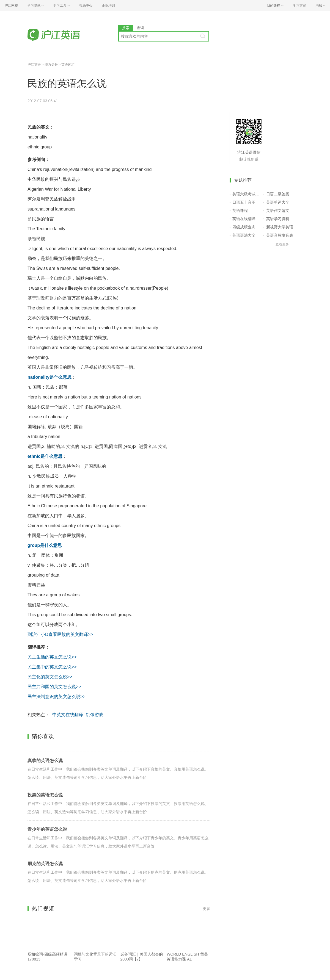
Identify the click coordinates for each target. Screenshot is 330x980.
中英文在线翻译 (68, 715)
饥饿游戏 (95, 715)
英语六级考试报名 (247, 194)
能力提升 (51, 65)
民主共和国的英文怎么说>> (54, 687)
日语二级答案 (278, 194)
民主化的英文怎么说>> (50, 677)
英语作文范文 (278, 211)
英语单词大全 (278, 202)
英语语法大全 (244, 235)
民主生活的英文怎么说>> (52, 657)
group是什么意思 (45, 545)
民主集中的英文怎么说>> (52, 667)
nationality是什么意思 (50, 377)
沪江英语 (34, 65)
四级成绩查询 (244, 227)
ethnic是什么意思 (45, 456)
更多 (207, 909)
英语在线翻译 (244, 219)
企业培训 (108, 5)
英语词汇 (68, 65)
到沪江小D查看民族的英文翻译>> (60, 634)
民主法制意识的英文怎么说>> (57, 697)
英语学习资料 (278, 219)
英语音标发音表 (280, 235)
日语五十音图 (244, 202)
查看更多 (282, 244)
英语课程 (240, 211)
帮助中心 (86, 5)
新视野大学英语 (280, 227)
